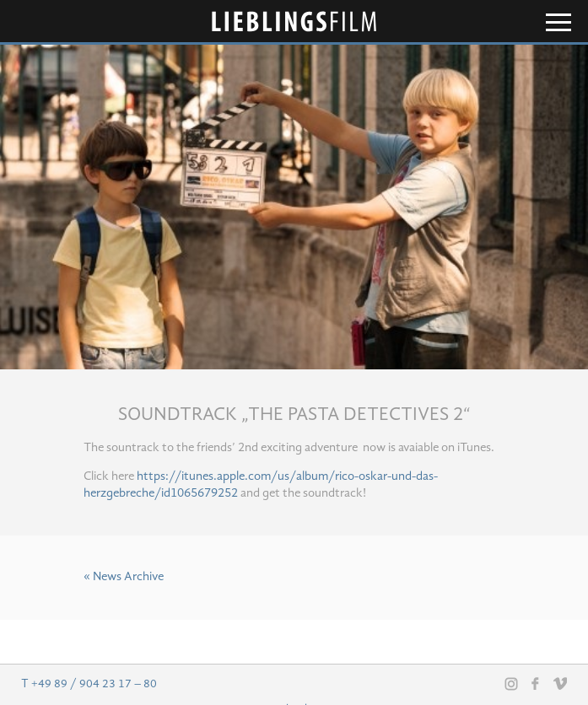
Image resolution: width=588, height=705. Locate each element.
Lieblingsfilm (294, 22)
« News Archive (124, 577)
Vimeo (560, 683)
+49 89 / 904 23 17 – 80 (94, 684)
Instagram (511, 684)
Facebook (536, 683)
